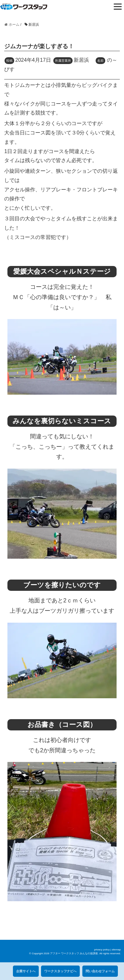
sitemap (116, 950)
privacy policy (102, 950)
